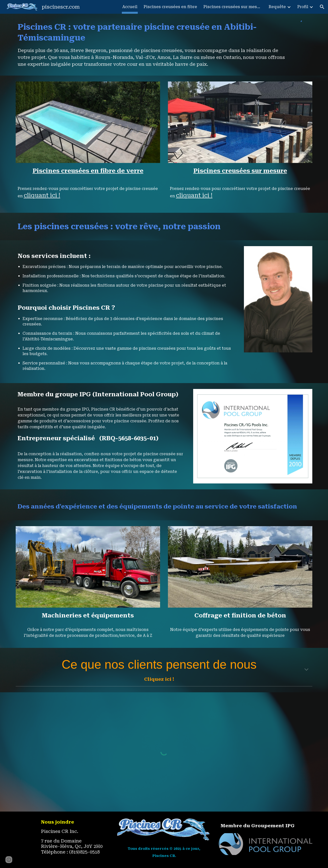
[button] (322, 7)
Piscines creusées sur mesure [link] (233, 7)
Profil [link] (303, 7)
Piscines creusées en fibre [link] (170, 7)
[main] (151, 45)
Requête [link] (277, 7)
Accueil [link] (130, 7)
